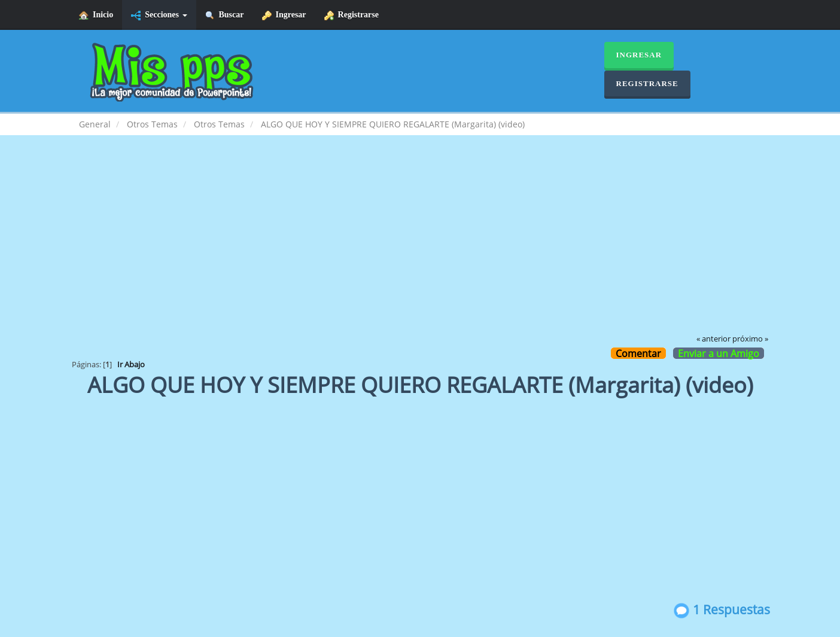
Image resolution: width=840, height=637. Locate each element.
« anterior (713, 339)
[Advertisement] (420, 243)
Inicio (96, 15)
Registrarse (351, 15)
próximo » (750, 339)
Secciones (159, 15)
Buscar (225, 15)
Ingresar (284, 15)
